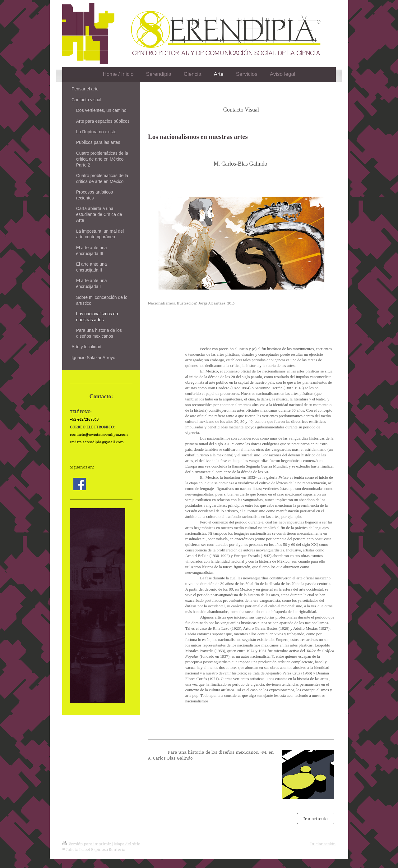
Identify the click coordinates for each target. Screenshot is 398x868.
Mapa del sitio (127, 844)
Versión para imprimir (87, 844)
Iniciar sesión (323, 844)
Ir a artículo (316, 818)
